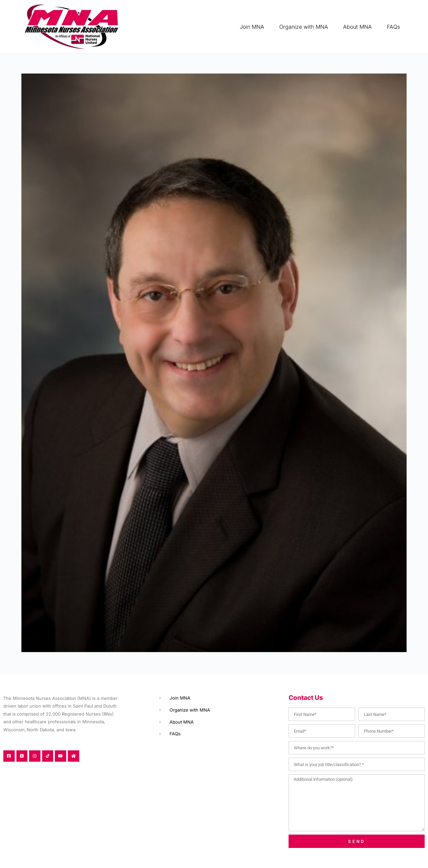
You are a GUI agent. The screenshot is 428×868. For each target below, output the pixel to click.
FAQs (393, 27)
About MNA (357, 27)
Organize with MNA (304, 27)
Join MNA (252, 27)
